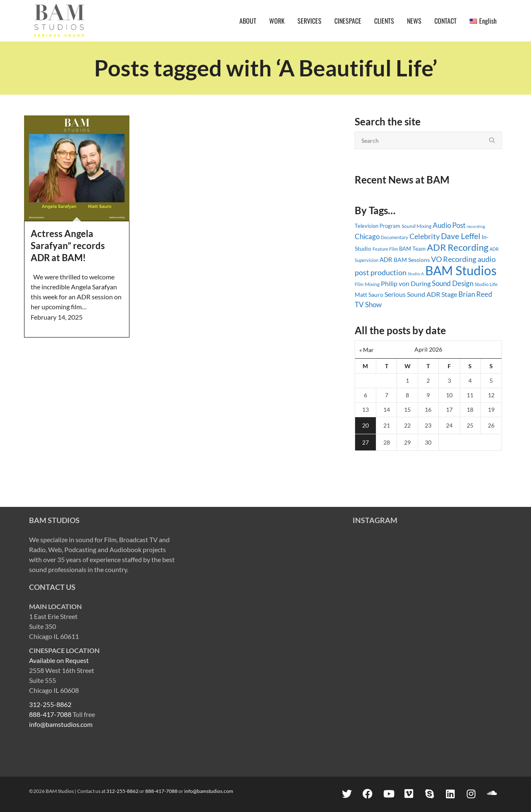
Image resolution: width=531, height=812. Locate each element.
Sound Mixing (417, 226)
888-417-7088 (50, 714)
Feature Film (385, 249)
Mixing (372, 284)
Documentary (395, 237)
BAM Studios (461, 270)
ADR (386, 259)
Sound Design (453, 283)
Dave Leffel (461, 236)
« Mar (367, 350)
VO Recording (454, 259)
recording (476, 226)
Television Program (378, 226)
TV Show (368, 304)
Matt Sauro (369, 295)
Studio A (416, 274)
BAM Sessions (412, 260)
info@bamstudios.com (61, 724)
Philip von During (406, 283)
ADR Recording (458, 247)
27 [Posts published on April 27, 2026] (365, 442)
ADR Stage (442, 294)
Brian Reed (475, 294)
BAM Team (412, 249)
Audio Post (449, 225)
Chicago (367, 236)
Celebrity (425, 236)
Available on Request (59, 660)
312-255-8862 (50, 704)
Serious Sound (405, 294)
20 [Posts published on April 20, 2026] (365, 425)
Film (359, 284)
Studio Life (486, 284)
